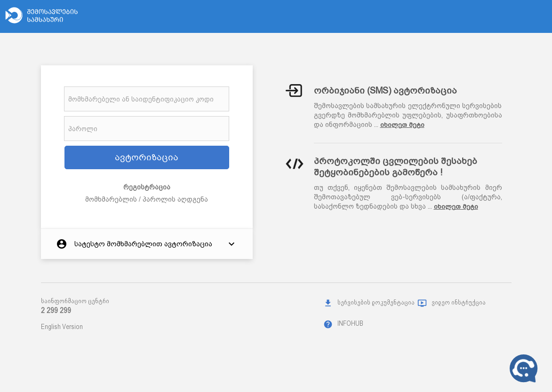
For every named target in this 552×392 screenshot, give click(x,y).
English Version (62, 327)
